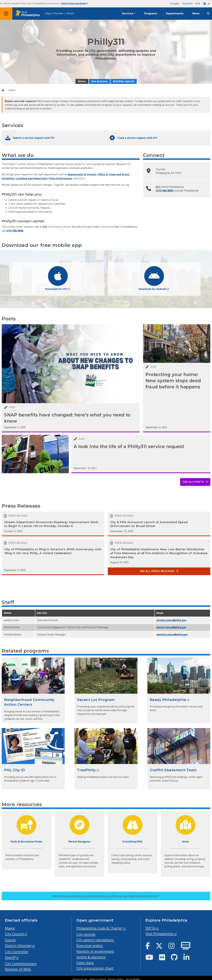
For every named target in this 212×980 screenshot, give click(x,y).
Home (82, 81)
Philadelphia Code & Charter (99, 928)
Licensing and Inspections (32, 178)
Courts (10, 940)
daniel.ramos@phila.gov (171, 627)
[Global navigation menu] (6, 14)
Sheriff (10, 957)
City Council (14, 934)
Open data (85, 963)
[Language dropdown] (207, 4)
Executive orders (90, 946)
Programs (151, 13)
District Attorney (18, 946)
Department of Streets (82, 174)
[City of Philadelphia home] (28, 14)
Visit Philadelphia (160, 934)
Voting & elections (91, 957)
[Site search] (208, 13)
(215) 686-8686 (15, 231)
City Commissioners (21, 964)
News (196, 13)
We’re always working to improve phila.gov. (106, 896)
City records (86, 934)
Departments (175, 13)
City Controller (17, 952)
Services (127, 13)
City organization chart (95, 968)
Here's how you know (75, 3)
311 (45, 227)
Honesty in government (95, 951)
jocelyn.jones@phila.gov (171, 620)
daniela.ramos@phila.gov (172, 634)
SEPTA (150, 928)
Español (187, 4)
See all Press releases (159, 571)
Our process (99, 81)
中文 (198, 4)
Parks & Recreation (60, 178)
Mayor (10, 928)
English (175, 4)
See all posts (195, 482)
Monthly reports (124, 81)
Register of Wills (18, 969)
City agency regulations (95, 940)
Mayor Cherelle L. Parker (59, 13)
